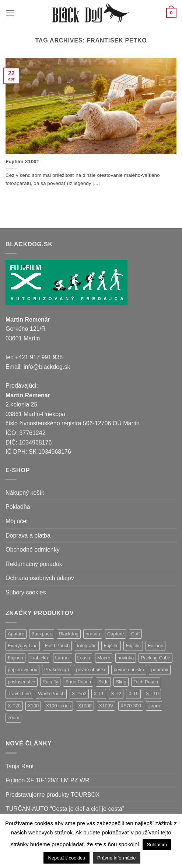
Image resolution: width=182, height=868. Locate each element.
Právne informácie (117, 858)
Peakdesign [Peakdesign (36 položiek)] (57, 670)
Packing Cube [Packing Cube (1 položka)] (155, 658)
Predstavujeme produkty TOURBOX (53, 795)
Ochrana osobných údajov (40, 578)
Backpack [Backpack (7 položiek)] (41, 634)
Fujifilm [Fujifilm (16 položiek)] (133, 646)
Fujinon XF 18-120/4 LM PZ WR (48, 780)
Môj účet (17, 521)
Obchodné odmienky (33, 550)
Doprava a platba (28, 536)
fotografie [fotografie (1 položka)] (87, 646)
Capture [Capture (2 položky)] (116, 634)
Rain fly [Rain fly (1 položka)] (50, 682)
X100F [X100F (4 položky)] (85, 706)
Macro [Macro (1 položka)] (104, 658)
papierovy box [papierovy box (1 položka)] (22, 670)
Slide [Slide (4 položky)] (103, 682)
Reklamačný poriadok (34, 564)
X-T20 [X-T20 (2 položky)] (14, 706)
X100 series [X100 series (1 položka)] (59, 706)
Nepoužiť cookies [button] (66, 858)
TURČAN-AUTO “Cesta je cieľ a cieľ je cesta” (65, 809)
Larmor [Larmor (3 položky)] (63, 658)
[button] (10, 13)
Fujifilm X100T (22, 162)
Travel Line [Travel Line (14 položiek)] (19, 694)
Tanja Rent (20, 766)
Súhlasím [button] (157, 845)
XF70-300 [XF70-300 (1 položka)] (131, 706)
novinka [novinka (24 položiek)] (126, 658)
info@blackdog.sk (47, 367)
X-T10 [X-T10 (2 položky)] (152, 694)
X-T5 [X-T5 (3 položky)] (133, 694)
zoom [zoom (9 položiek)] (154, 706)
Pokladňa (18, 507)
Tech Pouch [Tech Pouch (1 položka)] (146, 682)
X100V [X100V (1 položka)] (106, 706)
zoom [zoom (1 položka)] (13, 718)
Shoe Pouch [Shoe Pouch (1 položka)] (78, 682)
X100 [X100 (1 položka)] (33, 706)
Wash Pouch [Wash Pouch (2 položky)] (51, 694)
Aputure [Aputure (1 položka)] (16, 634)
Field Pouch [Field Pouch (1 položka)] (57, 646)
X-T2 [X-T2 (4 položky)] (116, 694)
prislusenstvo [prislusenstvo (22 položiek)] (22, 682)
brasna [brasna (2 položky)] (93, 634)
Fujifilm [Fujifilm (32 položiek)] (111, 646)
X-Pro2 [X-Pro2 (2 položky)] (79, 694)
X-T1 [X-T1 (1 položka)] (99, 694)
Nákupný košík (25, 493)
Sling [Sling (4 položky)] (121, 682)
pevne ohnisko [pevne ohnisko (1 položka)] (129, 670)
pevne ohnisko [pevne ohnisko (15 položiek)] (91, 670)
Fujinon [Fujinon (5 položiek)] (15, 658)
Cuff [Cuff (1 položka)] (135, 634)
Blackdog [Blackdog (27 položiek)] (69, 634)
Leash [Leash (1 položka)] (84, 658)
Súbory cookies (26, 592)
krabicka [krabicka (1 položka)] (39, 658)
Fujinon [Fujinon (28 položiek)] (155, 646)
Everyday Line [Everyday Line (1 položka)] (23, 646)
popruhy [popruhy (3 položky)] (160, 670)
